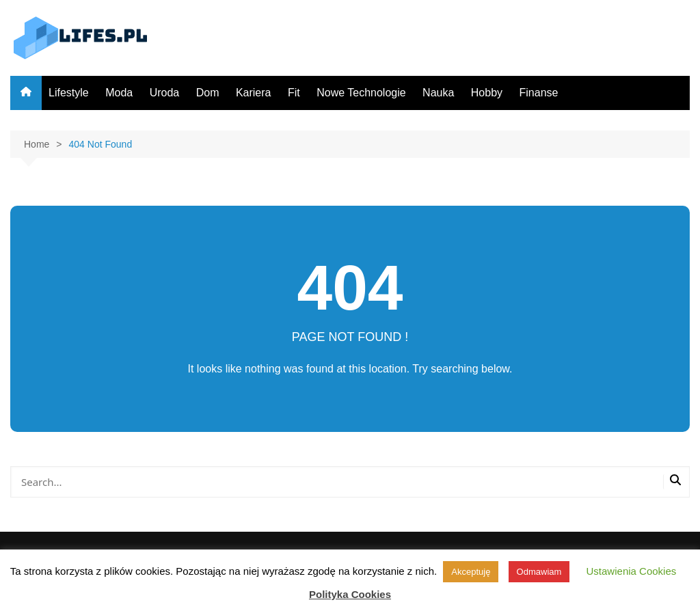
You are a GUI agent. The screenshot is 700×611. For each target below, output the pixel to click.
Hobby (487, 93)
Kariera (254, 93)
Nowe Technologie (361, 93)
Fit (294, 93)
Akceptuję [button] (471, 572)
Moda (119, 93)
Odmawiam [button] (539, 572)
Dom (208, 93)
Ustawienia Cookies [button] (632, 571)
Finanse (539, 93)
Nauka (438, 93)
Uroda (165, 93)
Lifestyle (69, 93)
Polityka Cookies (350, 594)
